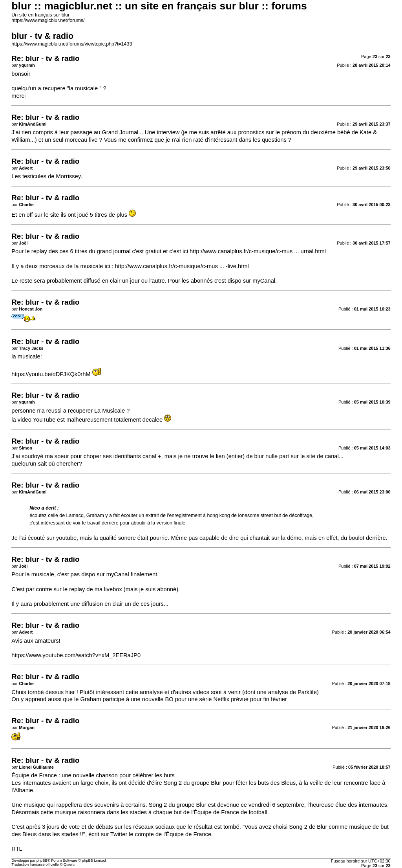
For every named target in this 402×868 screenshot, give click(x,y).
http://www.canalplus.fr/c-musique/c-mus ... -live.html (182, 266)
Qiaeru (69, 864)
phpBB (42, 861)
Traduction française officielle (35, 864)
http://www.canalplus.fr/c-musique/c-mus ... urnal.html (258, 251)
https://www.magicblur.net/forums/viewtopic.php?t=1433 (72, 44)
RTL (17, 849)
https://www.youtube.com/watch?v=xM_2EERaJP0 (76, 655)
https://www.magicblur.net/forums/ (48, 20)
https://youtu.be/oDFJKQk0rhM (51, 374)
